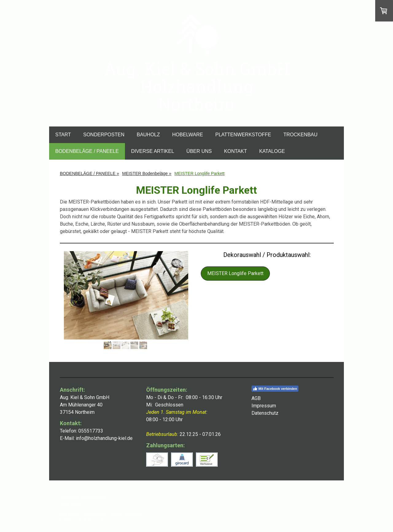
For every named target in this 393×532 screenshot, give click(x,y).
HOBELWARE (188, 135)
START (63, 135)
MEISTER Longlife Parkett (235, 273)
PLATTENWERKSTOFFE (243, 135)
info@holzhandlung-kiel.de (104, 438)
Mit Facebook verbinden (275, 389)
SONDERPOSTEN (104, 135)
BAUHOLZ (148, 135)
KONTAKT (235, 151)
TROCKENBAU (300, 135)
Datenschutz (94, 514)
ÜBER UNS (199, 151)
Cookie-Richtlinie (125, 514)
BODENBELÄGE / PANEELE (87, 151)
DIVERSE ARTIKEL (153, 151)
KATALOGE (272, 151)
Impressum (69, 514)
